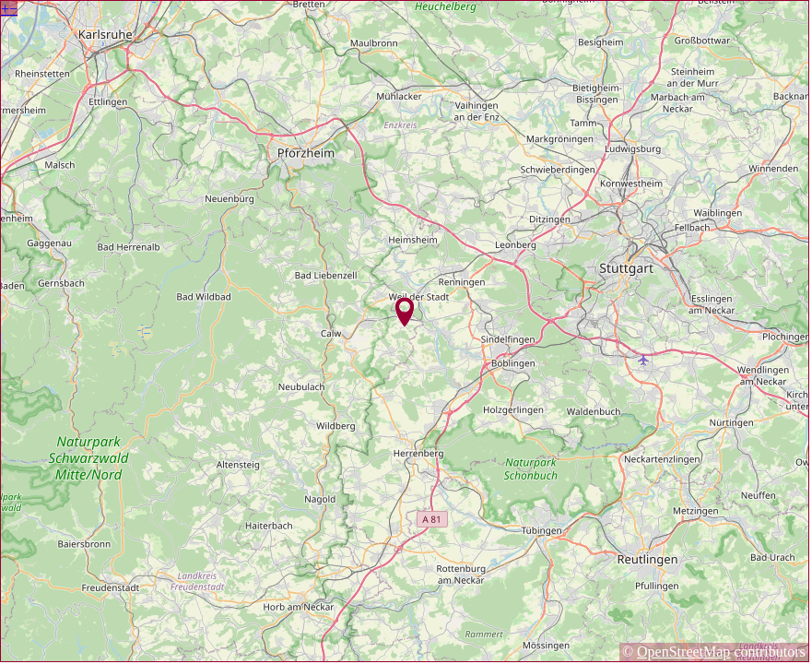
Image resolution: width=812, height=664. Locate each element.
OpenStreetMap (683, 652)
